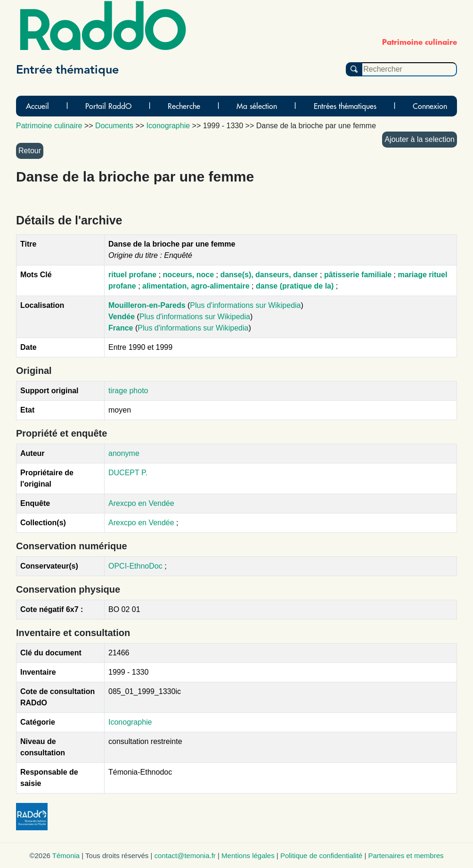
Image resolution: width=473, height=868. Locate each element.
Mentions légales (248, 856)
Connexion (430, 106)
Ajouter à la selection (420, 139)
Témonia (66, 856)
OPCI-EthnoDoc (135, 566)
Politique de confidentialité (321, 856)
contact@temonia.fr (185, 856)
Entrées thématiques (345, 106)
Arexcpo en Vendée (141, 503)
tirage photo (128, 391)
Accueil (37, 106)
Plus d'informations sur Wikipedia (245, 305)
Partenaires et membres (406, 856)
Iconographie (130, 722)
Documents (114, 126)
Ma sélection (257, 106)
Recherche (184, 106)
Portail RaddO (108, 106)
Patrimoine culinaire (49, 126)
